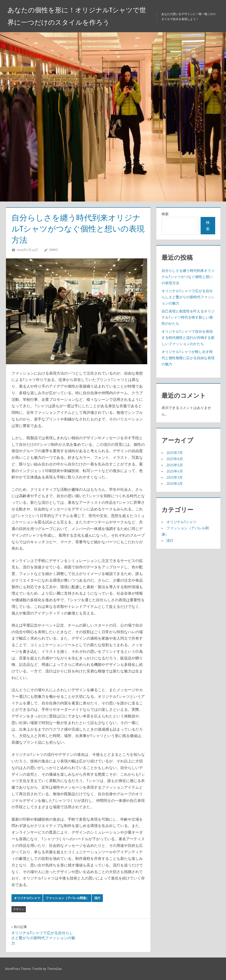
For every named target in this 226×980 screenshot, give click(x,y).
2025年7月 (175, 453)
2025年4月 (175, 471)
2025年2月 (175, 483)
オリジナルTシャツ (27, 898)
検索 (165, 214)
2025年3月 (175, 477)
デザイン (19, 909)
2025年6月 (175, 459)
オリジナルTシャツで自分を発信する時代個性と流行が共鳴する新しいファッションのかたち (188, 338)
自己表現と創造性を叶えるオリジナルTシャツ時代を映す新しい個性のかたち (188, 317)
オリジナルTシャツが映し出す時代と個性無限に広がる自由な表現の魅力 (188, 358)
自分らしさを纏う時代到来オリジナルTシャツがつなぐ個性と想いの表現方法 (188, 277)
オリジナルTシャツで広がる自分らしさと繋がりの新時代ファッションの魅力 (188, 297)
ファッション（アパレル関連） (67, 898)
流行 (97, 898)
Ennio (53, 250)
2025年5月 (175, 465)
